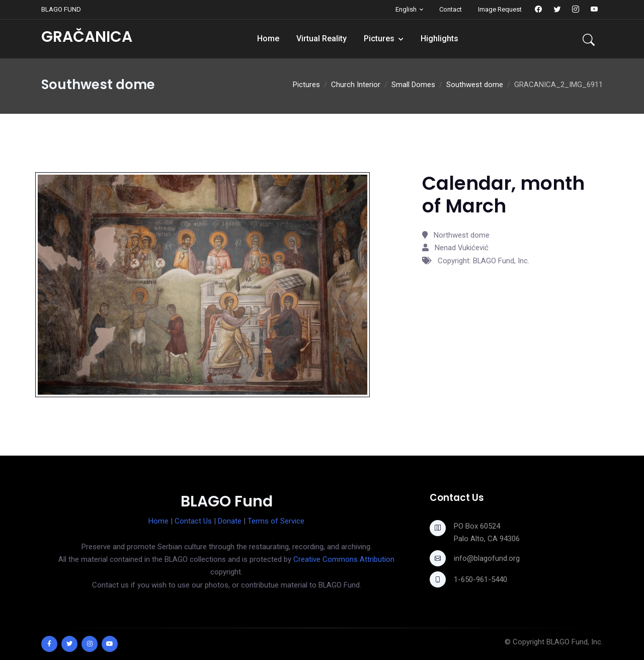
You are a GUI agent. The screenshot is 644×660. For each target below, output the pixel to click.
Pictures (379, 39)
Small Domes (413, 85)
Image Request (500, 9)
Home (268, 39)
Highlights (439, 39)
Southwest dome (475, 85)
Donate (230, 521)
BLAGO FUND (61, 9)
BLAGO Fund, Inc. (575, 642)
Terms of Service (276, 521)
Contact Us (193, 521)
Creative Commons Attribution (344, 559)
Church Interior (356, 85)
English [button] (406, 9)
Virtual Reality (321, 39)
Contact (451, 9)
